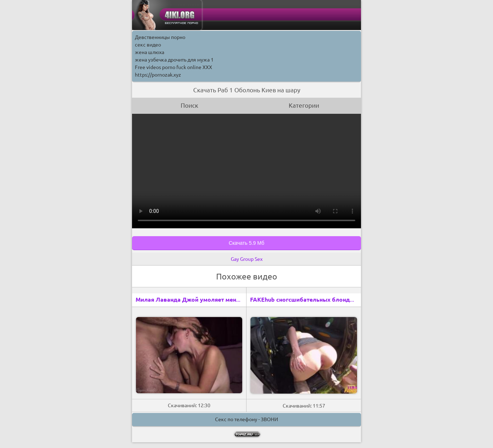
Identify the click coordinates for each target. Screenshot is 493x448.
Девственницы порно (160, 37)
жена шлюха (150, 52)
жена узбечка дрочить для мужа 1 (174, 60)
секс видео (148, 45)
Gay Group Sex (247, 259)
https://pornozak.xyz (158, 75)
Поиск (189, 105)
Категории (304, 105)
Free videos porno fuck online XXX (174, 67)
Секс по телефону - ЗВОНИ (246, 419)
